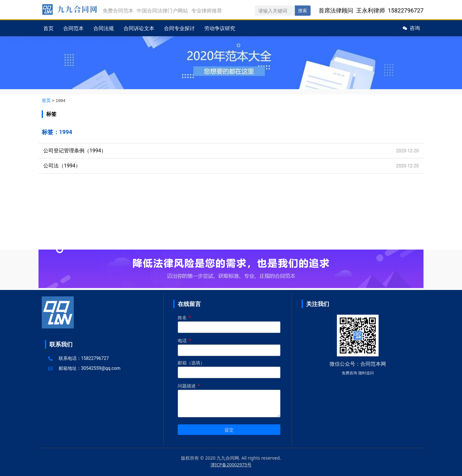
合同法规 (104, 28)
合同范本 (73, 28)
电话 (229, 346)
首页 (48, 28)
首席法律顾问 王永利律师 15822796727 (371, 10)
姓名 (229, 323)
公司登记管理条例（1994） (75, 151)
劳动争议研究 (220, 28)
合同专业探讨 (179, 28)
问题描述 (229, 401)
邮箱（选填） (229, 368)
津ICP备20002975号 (231, 465)
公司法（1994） (62, 166)
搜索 (303, 11)
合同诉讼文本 (139, 28)
